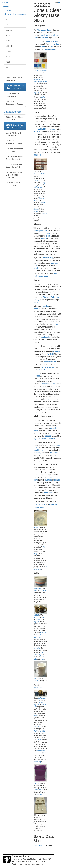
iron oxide (37, 648)
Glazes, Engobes (13, 112)
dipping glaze (46, 233)
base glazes (38, 181)
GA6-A (43, 652)
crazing (56, 44)
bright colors (42, 82)
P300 (8, 62)
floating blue (38, 753)
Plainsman (41, 30)
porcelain (37, 79)
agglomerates (55, 477)
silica (54, 362)
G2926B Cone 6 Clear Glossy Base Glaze (15, 87)
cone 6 (41, 683)
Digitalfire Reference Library (45, 439)
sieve (36, 480)
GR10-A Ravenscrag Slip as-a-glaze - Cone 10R (14, 175)
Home (5, 2)
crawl (45, 214)
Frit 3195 (42, 731)
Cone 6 (49, 30)
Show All (7, 10)
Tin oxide (43, 203)
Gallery (37, 573)
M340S (9, 30)
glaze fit (42, 370)
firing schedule (51, 129)
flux (43, 659)
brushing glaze (47, 35)
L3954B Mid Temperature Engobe (14, 103)
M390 (8, 41)
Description (39, 26)
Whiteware (43, 71)
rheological (49, 493)
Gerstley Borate (50, 49)
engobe (36, 93)
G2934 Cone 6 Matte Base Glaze (14, 79)
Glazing (37, 224)
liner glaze (44, 633)
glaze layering (47, 258)
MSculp (9, 57)
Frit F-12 (56, 351)
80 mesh (48, 480)
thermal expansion (54, 42)
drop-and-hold (39, 129)
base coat (44, 38)
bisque (49, 236)
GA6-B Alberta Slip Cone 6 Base (13, 95)
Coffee (9, 51)
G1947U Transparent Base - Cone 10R (14, 158)
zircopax (56, 324)
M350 (8, 35)
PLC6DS (37, 132)
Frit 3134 (50, 354)
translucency (38, 687)
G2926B (36, 71)
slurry (44, 231)
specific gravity (39, 450)
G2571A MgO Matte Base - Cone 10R (14, 166)
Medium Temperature (15, 14)
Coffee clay (42, 698)
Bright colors (46, 337)
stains (43, 97)
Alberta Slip (37, 655)
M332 (8, 20)
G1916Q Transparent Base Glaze (14, 150)
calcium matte (38, 187)
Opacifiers (38, 309)
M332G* (9, 46)
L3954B (36, 615)
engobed (36, 705)
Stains (46, 306)
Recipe (37, 280)
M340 (8, 25)
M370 (8, 67)
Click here (38, 845)
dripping (43, 238)
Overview (6, 6)
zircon (36, 207)
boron (43, 47)
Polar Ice (9, 73)
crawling (37, 268)
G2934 (47, 399)
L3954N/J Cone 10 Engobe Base (13, 184)
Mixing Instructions (43, 416)
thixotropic (38, 231)
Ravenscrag (40, 751)
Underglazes (38, 588)
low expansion (47, 384)
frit (52, 47)
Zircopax (36, 209)
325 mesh (48, 362)
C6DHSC (37, 155)
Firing (37, 112)
